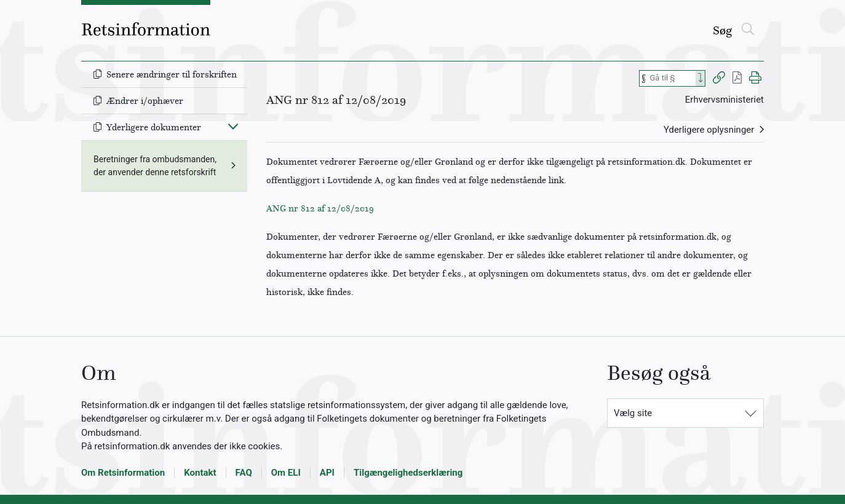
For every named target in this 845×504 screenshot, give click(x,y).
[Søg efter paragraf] (672, 78)
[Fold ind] (233, 126)
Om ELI (286, 473)
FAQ (244, 473)
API (327, 473)
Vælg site (633, 413)
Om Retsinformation (123, 473)
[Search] (700, 78)
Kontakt (200, 473)
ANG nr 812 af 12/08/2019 (320, 208)
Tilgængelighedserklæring (408, 473)
